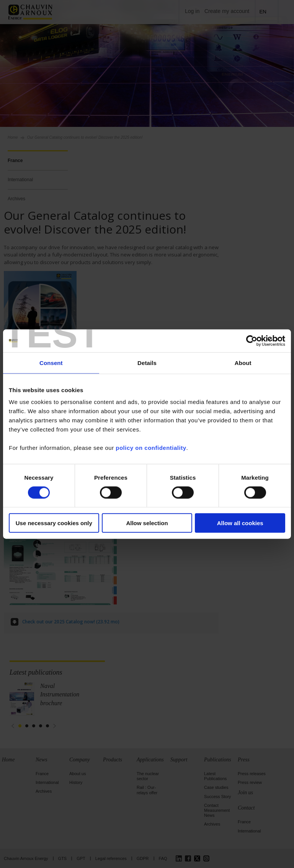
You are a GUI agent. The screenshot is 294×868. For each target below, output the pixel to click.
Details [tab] (147, 363)
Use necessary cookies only (54, 523)
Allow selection (147, 523)
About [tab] (243, 363)
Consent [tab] (51, 363)
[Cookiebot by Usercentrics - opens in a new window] (252, 341)
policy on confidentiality (151, 448)
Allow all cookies (240, 523)
